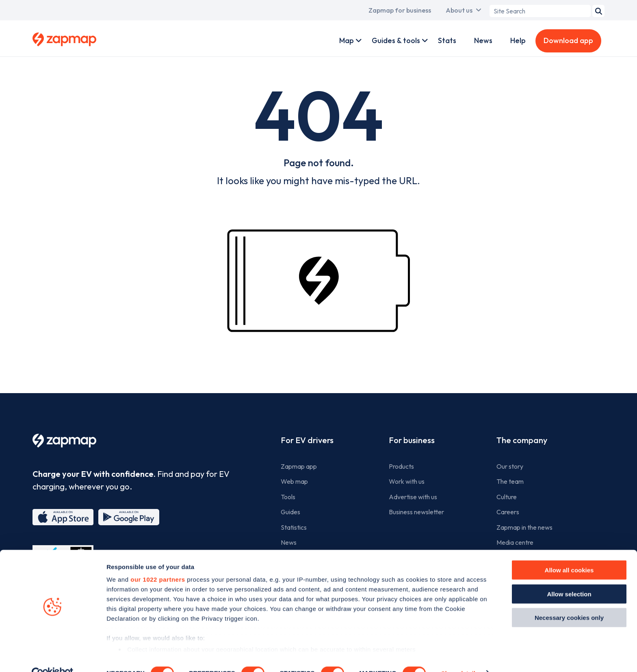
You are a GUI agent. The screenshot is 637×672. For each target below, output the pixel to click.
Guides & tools (396, 40)
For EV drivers (307, 440)
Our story (510, 466)
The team (510, 481)
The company (522, 440)
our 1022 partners (158, 562)
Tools (288, 497)
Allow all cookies (569, 553)
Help (518, 40)
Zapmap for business (400, 10)
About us (459, 10)
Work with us (407, 481)
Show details (460, 656)
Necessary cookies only (569, 601)
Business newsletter (416, 512)
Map (347, 40)
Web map (294, 481)
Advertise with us (413, 497)
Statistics (294, 527)
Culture (507, 497)
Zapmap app (299, 466)
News (483, 40)
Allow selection (569, 577)
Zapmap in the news (524, 527)
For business (412, 440)
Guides (290, 512)
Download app (568, 40)
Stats (447, 40)
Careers (508, 512)
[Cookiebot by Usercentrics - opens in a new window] (53, 656)
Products (401, 466)
